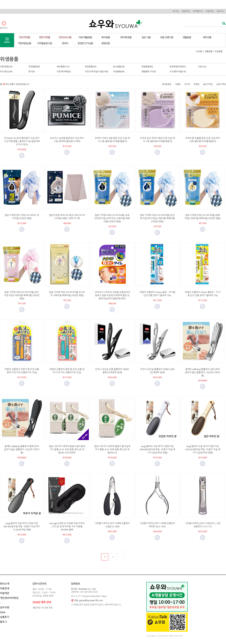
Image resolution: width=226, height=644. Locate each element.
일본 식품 (146, 37)
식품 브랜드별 (166, 37)
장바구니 (221, 11)
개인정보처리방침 (9, 598)
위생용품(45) (119, 71)
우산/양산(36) (6, 71)
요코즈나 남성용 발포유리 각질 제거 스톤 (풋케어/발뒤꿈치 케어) (67, 140)
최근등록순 (167, 84)
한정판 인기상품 (85, 43)
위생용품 (219, 51)
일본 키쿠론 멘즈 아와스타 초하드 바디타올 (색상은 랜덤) (22, 217)
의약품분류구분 (45, 43)
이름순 (178, 84)
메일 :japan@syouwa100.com (89, 600)
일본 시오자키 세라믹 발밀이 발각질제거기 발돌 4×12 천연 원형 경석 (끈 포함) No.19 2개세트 (67, 449)
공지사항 (5, 607)
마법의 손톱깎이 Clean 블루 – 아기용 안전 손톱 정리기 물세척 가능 (157, 294)
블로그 (3, 622)
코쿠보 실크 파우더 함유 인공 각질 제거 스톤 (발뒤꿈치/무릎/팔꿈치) (157, 140)
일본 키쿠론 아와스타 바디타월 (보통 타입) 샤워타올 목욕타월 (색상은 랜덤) (203, 217)
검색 (223, 24)
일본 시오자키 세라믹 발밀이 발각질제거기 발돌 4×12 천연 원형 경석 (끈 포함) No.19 (112, 449)
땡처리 (65, 43)
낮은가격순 (221, 84)
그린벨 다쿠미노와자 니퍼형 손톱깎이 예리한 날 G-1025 (157, 525)
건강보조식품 (65, 37)
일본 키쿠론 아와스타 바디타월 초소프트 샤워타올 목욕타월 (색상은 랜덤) (67, 294)
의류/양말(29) (6, 67)
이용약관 (5, 593)
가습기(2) (202, 67)
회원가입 (186, 11)
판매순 (197, 84)
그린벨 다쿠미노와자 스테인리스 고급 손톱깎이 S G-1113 (203, 525)
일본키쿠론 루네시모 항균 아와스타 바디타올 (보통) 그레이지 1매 (67, 217)
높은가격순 (208, 84)
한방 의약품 (45, 37)
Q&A (3, 612)
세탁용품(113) (63, 67)
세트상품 (207, 37)
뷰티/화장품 (126, 37)
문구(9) (31, 71)
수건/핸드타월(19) (178, 71)
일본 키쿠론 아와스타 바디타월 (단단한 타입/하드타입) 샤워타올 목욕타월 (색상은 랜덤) (157, 218)
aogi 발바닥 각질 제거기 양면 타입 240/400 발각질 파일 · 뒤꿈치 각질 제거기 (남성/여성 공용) (157, 449)
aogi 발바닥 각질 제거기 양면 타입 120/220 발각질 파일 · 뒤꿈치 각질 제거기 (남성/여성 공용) (203, 449)
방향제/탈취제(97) (178, 67)
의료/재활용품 (85, 37)
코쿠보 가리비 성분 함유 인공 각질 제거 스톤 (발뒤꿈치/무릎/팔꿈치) (112, 140)
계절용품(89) (147, 67)
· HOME (199, 51)
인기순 (187, 84)
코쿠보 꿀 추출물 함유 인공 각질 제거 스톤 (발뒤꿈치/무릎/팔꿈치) (203, 140)
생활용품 (187, 37)
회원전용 (106, 43)
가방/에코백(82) (64, 71)
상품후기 (5, 617)
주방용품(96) (34, 67)
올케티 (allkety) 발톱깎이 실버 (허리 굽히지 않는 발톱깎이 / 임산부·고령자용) (203, 372)
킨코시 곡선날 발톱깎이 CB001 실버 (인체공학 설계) (157, 371)
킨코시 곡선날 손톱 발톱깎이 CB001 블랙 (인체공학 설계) (112, 371)
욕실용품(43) (90, 67)
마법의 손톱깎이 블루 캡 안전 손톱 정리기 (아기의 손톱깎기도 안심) (67, 371)
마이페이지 (198, 11)
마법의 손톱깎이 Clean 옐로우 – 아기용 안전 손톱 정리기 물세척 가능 (203, 294)
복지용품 (106, 37)
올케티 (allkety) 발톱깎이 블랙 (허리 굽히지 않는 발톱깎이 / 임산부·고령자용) (22, 449)
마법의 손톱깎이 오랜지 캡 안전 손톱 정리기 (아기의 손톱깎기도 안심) (22, 371)
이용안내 (5, 588)
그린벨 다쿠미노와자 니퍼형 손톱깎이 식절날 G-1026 (112, 525)
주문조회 (210, 11)
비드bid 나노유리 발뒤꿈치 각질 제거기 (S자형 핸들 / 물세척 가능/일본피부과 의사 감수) (22, 141)
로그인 (176, 11)
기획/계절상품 (24, 43)
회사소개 (5, 584)
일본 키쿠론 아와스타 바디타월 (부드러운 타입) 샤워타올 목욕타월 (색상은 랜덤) (22, 295)
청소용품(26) (119, 67)
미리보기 (22, 155)
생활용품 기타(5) (149, 71)
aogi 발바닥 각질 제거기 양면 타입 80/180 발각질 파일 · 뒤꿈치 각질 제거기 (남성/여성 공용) (22, 526)
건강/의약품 (24, 37)
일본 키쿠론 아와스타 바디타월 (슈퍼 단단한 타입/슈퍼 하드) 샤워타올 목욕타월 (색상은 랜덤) (112, 218)
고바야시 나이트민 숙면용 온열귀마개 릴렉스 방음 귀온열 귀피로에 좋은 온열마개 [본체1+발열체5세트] (112, 295)
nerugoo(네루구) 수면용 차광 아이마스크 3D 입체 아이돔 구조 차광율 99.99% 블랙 (67, 526)
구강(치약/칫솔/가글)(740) (96, 71)
